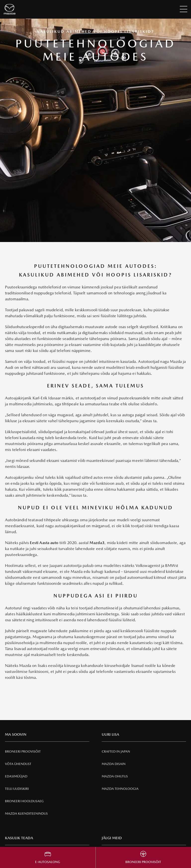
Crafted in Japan (116, 751)
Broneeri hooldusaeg (24, 801)
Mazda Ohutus (115, 776)
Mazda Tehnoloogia (120, 789)
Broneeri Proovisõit (23, 751)
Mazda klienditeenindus (26, 814)
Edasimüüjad (16, 776)
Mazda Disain (114, 764)
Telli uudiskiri (17, 789)
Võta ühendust (18, 764)
